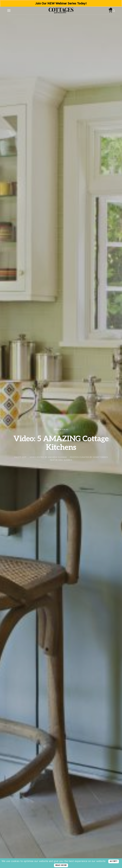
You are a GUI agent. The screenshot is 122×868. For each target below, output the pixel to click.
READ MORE (61, 865)
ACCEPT (114, 861)
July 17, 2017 (20, 457)
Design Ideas (61, 429)
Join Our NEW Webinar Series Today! (61, 3)
